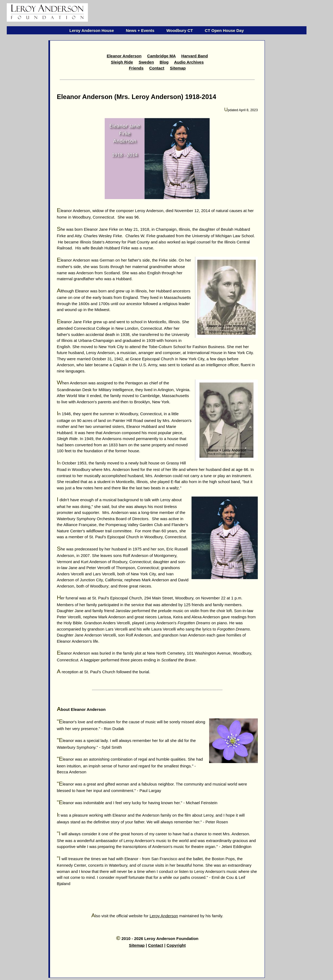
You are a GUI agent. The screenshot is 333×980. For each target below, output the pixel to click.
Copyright (176, 945)
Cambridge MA (161, 56)
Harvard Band (194, 56)
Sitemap (178, 68)
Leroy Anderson (164, 916)
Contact (157, 68)
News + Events (140, 30)
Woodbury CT (180, 30)
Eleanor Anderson (124, 56)
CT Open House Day (224, 30)
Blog (164, 62)
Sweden (146, 62)
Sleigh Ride (122, 62)
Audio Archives (189, 62)
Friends (136, 68)
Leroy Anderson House (92, 30)
